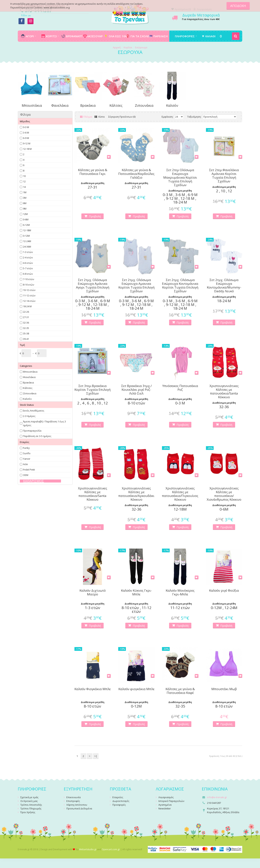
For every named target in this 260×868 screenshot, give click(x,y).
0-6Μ (26, 219)
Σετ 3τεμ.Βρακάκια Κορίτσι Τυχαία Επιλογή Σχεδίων (92, 390)
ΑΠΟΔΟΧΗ (238, 6)
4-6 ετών (28, 263)
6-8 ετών (28, 274)
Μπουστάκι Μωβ (224, 689)
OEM (26, 475)
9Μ (25, 209)
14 (24, 187)
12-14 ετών (29, 301)
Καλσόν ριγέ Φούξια (224, 591)
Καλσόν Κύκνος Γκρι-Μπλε (136, 592)
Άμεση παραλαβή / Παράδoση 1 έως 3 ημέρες (44, 423)
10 (24, 176)
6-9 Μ (26, 138)
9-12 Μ (27, 143)
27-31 (26, 317)
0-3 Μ (26, 127)
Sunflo (27, 453)
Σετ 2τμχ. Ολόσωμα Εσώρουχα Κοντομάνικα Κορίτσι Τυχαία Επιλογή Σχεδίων (180, 286)
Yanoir (27, 459)
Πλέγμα (86, 117)
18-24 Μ (27, 306)
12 (24, 181)
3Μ (25, 198)
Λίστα (100, 117)
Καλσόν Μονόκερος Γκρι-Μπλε (180, 592)
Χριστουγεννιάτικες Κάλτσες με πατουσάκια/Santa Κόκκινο (224, 391)
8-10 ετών (29, 285)
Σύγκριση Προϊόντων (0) (122, 117)
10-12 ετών (29, 290)
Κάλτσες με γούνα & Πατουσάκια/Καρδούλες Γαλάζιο (136, 174)
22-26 (26, 312)
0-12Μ (26, 236)
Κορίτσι (128, 47)
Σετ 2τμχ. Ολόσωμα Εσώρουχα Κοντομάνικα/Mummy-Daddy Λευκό (224, 286)
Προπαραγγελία (32, 431)
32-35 (26, 328)
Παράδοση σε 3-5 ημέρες (37, 436)
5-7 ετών (28, 268)
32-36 (26, 323)
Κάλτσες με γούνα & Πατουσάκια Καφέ (180, 691)
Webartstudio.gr (88, 849)
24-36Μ (27, 247)
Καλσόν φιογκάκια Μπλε (136, 689)
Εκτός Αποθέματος (34, 411)
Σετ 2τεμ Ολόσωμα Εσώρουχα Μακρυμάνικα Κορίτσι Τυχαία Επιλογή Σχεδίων (180, 177)
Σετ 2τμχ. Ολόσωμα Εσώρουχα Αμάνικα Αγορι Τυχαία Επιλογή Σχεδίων (93, 286)
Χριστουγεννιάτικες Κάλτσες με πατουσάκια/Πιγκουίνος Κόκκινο (180, 494)
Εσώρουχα (141, 47)
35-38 (26, 333)
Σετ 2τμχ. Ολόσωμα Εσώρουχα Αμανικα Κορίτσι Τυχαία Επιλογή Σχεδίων (136, 286)
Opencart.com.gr (111, 849)
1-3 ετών (28, 252)
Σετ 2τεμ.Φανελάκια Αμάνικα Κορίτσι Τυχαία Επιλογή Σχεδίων (224, 176)
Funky (26, 448)
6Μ (25, 203)
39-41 (26, 339)
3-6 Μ (26, 133)
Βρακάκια (88, 105)
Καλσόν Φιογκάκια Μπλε (93, 689)
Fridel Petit (29, 470)
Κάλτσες (116, 105)
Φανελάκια (60, 105)
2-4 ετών (28, 257)
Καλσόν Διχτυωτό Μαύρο (93, 592)
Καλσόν (172, 105)
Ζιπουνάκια (144, 105)
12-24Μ (27, 241)
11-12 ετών (29, 295)
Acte (25, 464)
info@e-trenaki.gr (217, 797)
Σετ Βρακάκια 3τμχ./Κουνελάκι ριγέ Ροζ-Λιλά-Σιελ (136, 390)
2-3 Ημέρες (29, 416)
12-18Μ (27, 230)
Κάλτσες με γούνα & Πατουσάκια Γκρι (93, 172)
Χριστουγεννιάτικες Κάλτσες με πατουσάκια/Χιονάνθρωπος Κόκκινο (224, 494)
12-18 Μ (27, 149)
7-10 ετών (29, 279)
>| (96, 756)
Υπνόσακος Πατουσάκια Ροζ (180, 388)
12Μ (25, 214)
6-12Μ (26, 225)
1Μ (25, 192)
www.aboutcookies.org (57, 7)
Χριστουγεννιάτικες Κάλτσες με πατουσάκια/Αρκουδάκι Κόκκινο (136, 494)
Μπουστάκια (32, 105)
